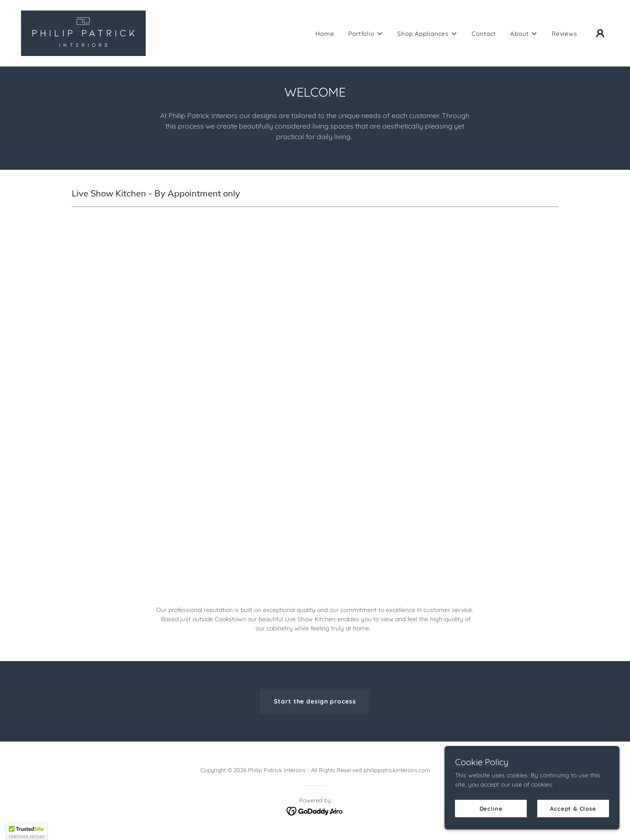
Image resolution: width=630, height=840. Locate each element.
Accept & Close (573, 808)
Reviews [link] (565, 34)
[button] (366, 34)
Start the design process (315, 701)
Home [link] (325, 34)
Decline (491, 808)
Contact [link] (484, 34)
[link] (83, 33)
